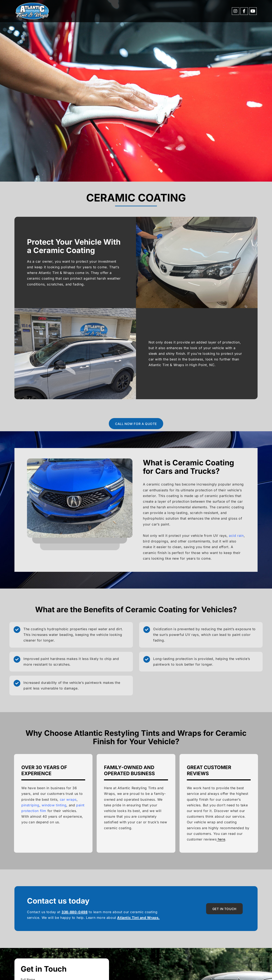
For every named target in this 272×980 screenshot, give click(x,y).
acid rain (236, 536)
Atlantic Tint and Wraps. (138, 918)
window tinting (54, 805)
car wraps (68, 799)
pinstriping (30, 805)
